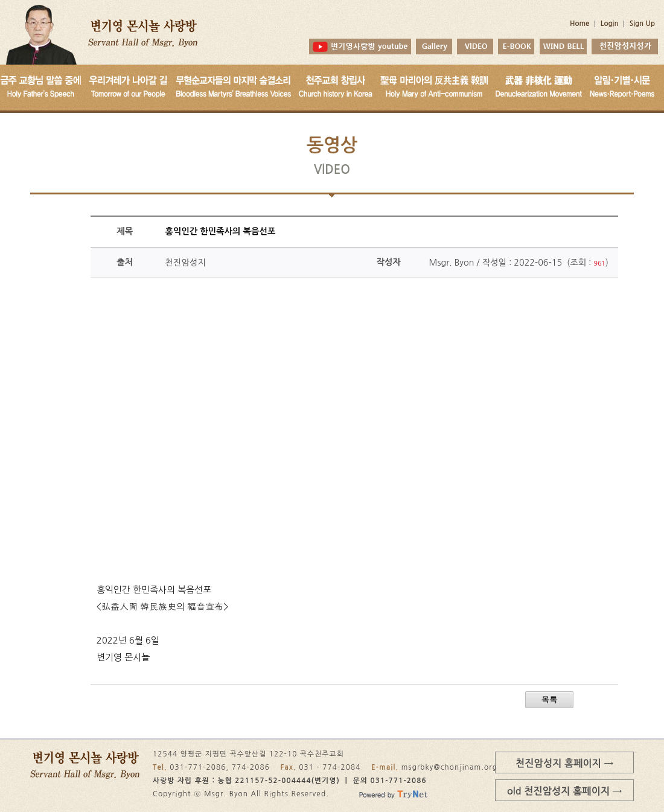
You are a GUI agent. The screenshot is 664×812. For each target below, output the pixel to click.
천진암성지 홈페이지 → (564, 763)
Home (580, 24)
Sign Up (642, 24)
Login (610, 24)
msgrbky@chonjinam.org (449, 767)
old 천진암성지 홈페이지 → (564, 791)
